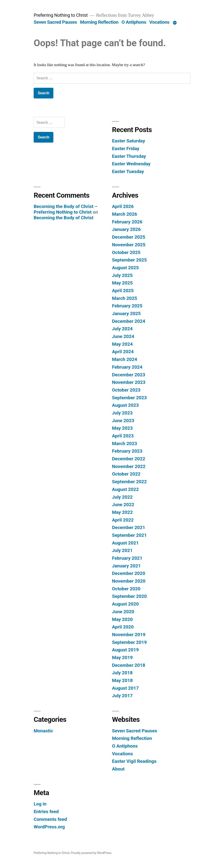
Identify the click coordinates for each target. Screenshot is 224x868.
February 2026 (127, 222)
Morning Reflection (99, 22)
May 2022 (122, 512)
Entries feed (46, 812)
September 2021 (129, 535)
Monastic (43, 731)
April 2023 (123, 436)
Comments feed (50, 819)
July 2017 (122, 696)
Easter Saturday (129, 141)
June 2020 (123, 612)
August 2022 (125, 489)
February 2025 (127, 306)
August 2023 (125, 405)
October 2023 (126, 390)
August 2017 (125, 688)
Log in (40, 804)
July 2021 (122, 550)
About (118, 769)
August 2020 (125, 604)
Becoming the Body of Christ (64, 218)
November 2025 (129, 245)
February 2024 (127, 367)
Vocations (159, 22)
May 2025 (122, 283)
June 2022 (123, 505)
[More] (175, 23)
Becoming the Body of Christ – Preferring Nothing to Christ (66, 209)
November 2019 (129, 635)
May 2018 (122, 680)
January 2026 (126, 229)
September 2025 (129, 260)
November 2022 (129, 466)
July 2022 (122, 497)
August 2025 (125, 268)
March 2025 (124, 298)
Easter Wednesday (131, 164)
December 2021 (129, 527)
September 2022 (129, 482)
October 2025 (126, 252)
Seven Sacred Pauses (55, 22)
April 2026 (123, 206)
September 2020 (129, 596)
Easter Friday (126, 149)
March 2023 (124, 443)
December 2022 (129, 459)
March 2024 (124, 359)
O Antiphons (134, 22)
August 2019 (125, 650)
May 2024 (122, 344)
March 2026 (124, 214)
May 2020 (122, 619)
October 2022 (126, 474)
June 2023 (123, 421)
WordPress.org (49, 827)
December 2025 (129, 237)
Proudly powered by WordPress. (91, 853)
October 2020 (126, 589)
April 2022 (123, 520)
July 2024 (122, 329)
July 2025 (122, 275)
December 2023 (129, 375)
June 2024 (123, 336)
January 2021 (126, 566)
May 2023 (122, 428)
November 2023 (129, 382)
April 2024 (123, 352)
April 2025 (123, 291)
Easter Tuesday (128, 171)
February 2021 (127, 558)
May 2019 (122, 657)
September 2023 (129, 398)
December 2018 (129, 665)
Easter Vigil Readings (134, 761)
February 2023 (127, 451)
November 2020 (129, 581)
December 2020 (129, 573)
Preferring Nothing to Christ (61, 15)
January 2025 (126, 313)
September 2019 (129, 642)
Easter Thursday (129, 156)
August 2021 (125, 543)
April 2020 (123, 627)
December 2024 (129, 321)
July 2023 (122, 413)
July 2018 (122, 673)
